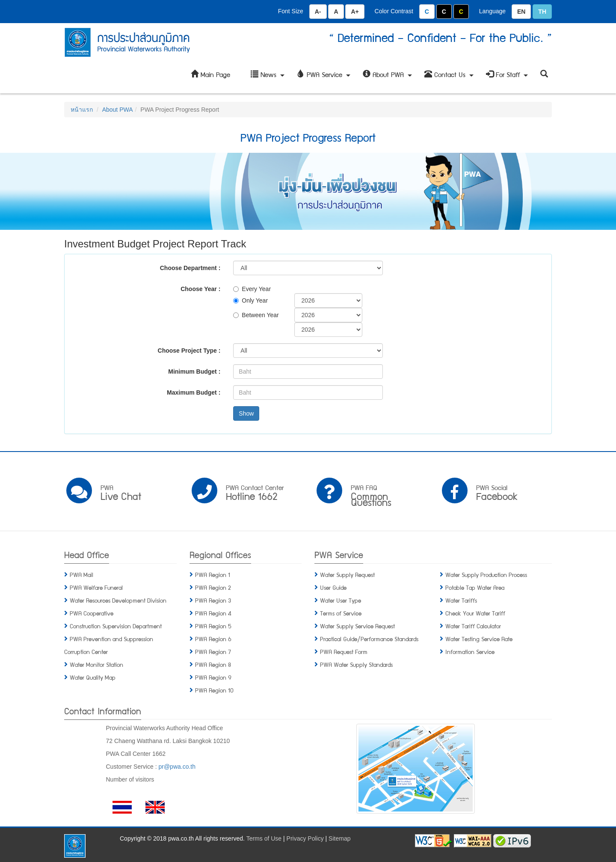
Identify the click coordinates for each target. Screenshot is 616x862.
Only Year (250, 300)
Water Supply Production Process (486, 574)
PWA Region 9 (213, 677)
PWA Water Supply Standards (356, 664)
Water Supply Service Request (357, 626)
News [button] (269, 77)
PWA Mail (81, 574)
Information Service (470, 651)
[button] (544, 74)
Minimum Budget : (194, 372)
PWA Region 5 (213, 626)
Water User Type (341, 600)
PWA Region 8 (213, 664)
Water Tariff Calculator (473, 626)
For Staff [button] (508, 77)
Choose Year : (200, 289)
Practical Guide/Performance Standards (369, 639)
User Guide (333, 587)
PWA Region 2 (213, 587)
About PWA (118, 110)
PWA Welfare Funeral (96, 587)
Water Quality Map (93, 677)
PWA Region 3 (213, 600)
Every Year (252, 289)
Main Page (210, 74)
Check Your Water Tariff (475, 613)
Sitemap (339, 838)
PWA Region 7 (213, 651)
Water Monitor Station (96, 664)
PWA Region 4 (213, 613)
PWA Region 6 (213, 639)
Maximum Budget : (194, 392)
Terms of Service (341, 613)
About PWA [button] (388, 77)
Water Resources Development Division (118, 600)
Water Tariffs (461, 600)
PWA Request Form (344, 651)
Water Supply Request (347, 574)
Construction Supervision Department (116, 626)
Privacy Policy (305, 838)
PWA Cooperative (92, 613)
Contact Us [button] (450, 77)
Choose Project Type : (189, 351)
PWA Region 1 (213, 574)
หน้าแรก (82, 110)
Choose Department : (190, 268)
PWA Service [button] (325, 77)
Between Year (256, 315)
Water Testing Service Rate (479, 639)
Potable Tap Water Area (475, 587)
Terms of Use (264, 838)
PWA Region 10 (214, 690)
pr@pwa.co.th (177, 767)
